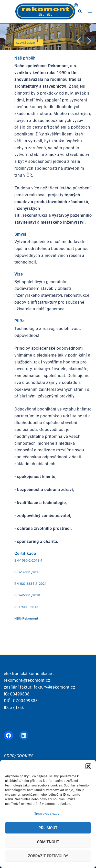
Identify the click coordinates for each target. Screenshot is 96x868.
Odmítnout (48, 842)
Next (89, 39)
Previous (79, 39)
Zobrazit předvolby (48, 856)
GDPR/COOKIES (19, 756)
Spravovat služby (47, 814)
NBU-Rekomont (26, 618)
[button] (88, 766)
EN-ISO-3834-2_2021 (30, 584)
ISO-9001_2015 (26, 607)
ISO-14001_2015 (27, 572)
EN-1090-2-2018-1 (28, 560)
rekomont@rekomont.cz (27, 680)
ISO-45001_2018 (27, 595)
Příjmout (48, 828)
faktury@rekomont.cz (54, 687)
